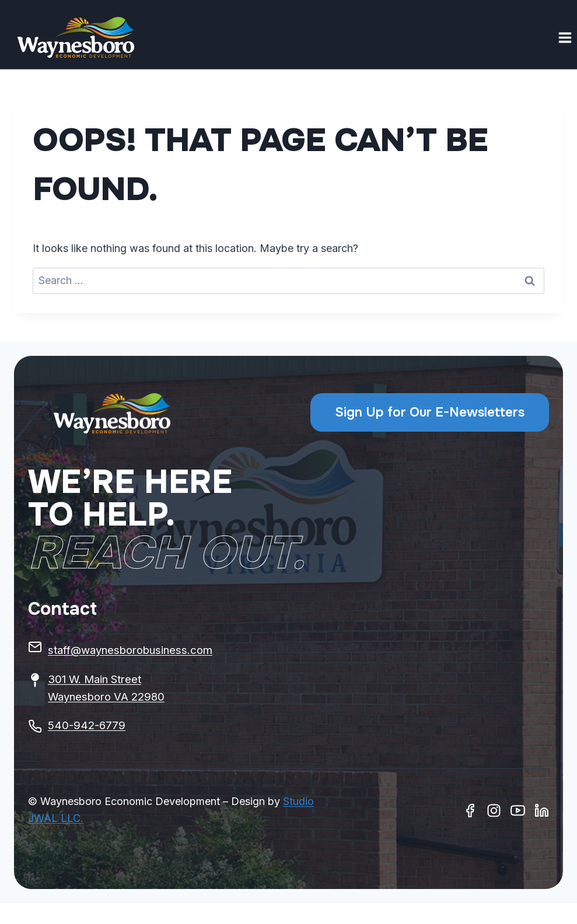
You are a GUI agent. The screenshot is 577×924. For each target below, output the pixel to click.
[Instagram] (494, 811)
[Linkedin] (542, 811)
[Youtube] (518, 811)
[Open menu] (565, 37)
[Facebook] (470, 811)
